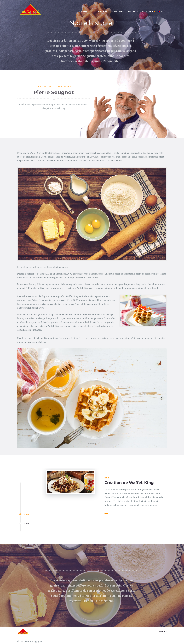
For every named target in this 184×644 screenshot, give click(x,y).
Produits (118, 11)
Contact (148, 11)
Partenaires (100, 11)
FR (161, 11)
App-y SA (38, 642)
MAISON (83, 11)
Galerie (133, 11)
